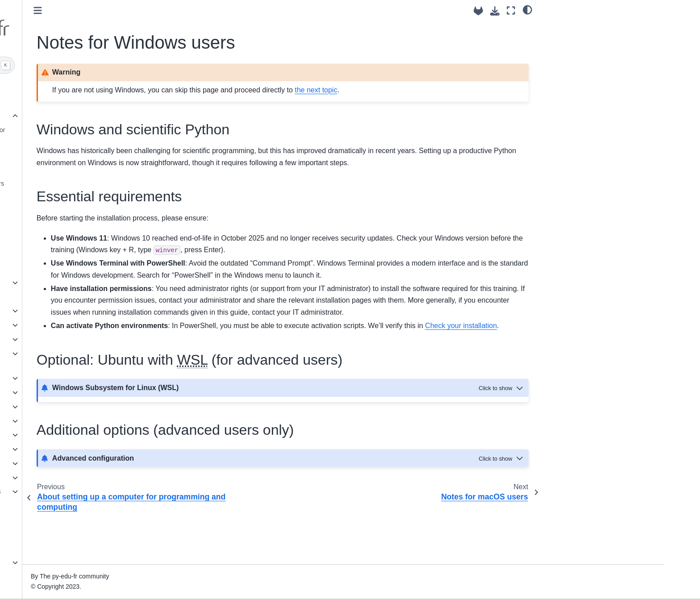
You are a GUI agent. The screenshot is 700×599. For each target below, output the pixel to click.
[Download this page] (495, 11)
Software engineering (78, 407)
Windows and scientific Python (598, 27)
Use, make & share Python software (85, 359)
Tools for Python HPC (78, 478)
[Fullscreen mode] (511, 10)
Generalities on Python (80, 311)
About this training (73, 102)
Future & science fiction (81, 562)
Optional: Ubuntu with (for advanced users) (595, 58)
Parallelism (63, 463)
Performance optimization (84, 435)
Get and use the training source (92, 297)
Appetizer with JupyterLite (84, 283)
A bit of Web (65, 506)
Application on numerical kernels (94, 491)
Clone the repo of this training (96, 254)
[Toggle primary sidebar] (177, 10)
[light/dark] (527, 9)
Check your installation (87, 268)
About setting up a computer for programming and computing (99, 135)
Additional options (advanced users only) (600, 80)
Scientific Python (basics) (83, 378)
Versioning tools (77, 240)
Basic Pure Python (74, 325)
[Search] (98, 65)
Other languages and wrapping (91, 449)
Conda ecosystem (80, 212)
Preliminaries (67, 116)
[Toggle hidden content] (502, 435)
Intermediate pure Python (83, 421)
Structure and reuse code (83, 339)
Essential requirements (583, 40)
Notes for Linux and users (99, 184)
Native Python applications (85, 520)
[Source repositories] (478, 11)
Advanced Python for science (89, 87)
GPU (54, 534)
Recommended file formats (86, 392)
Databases (63, 548)
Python (65, 197)
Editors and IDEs (79, 226)
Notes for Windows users (93, 155)
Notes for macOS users (88, 169)
